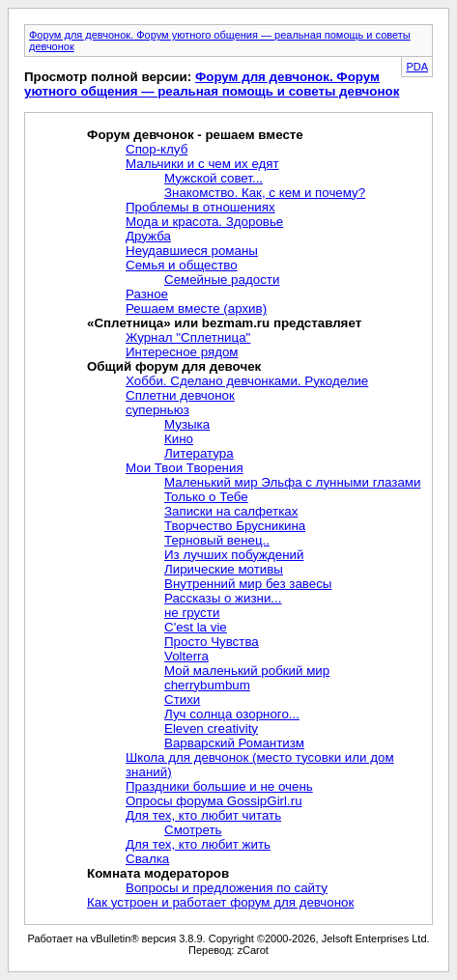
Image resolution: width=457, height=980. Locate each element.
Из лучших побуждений (234, 555)
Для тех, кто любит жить (198, 844)
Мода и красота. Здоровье (204, 222)
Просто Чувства (212, 642)
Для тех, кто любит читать (203, 815)
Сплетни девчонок (180, 395)
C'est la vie (196, 627)
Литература (199, 453)
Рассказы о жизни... (223, 598)
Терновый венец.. (217, 540)
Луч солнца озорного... (232, 714)
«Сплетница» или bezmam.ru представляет (224, 323)
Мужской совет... (214, 178)
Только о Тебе (206, 497)
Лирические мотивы (224, 569)
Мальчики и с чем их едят (202, 164)
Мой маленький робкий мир (247, 671)
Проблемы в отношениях (200, 207)
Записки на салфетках (231, 511)
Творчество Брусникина (235, 526)
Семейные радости (222, 280)
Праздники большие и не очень (219, 786)
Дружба (148, 236)
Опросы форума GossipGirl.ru (214, 801)
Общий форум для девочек (174, 366)
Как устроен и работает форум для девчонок (220, 902)
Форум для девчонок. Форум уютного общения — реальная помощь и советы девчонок (212, 84)
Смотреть (193, 830)
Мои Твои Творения (185, 468)
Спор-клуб (157, 149)
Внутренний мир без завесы (248, 584)
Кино (179, 439)
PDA (417, 67)
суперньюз (157, 410)
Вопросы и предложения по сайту (227, 888)
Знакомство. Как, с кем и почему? (265, 193)
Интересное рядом (182, 352)
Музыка (187, 424)
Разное (147, 294)
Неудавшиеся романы (192, 251)
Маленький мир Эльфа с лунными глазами (292, 482)
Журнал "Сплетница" (188, 337)
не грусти (192, 613)
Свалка (147, 859)
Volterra (186, 656)
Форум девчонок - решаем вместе (195, 135)
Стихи (182, 700)
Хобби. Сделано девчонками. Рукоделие (247, 381)
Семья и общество (182, 265)
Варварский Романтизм (234, 743)
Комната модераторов (158, 873)
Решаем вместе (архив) (196, 308)
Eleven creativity (211, 728)
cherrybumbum (207, 685)
